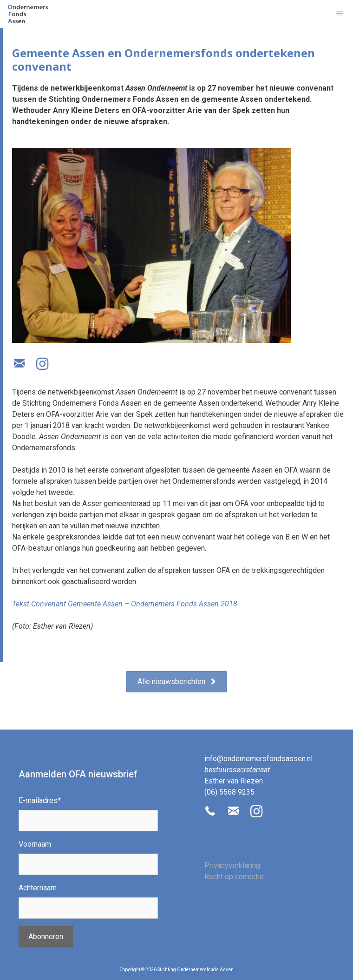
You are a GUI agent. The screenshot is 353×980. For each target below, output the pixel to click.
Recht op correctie (234, 877)
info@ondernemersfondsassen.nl (258, 759)
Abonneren (46, 937)
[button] (19, 364)
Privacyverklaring (232, 865)
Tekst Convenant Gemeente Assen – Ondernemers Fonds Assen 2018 (125, 604)
